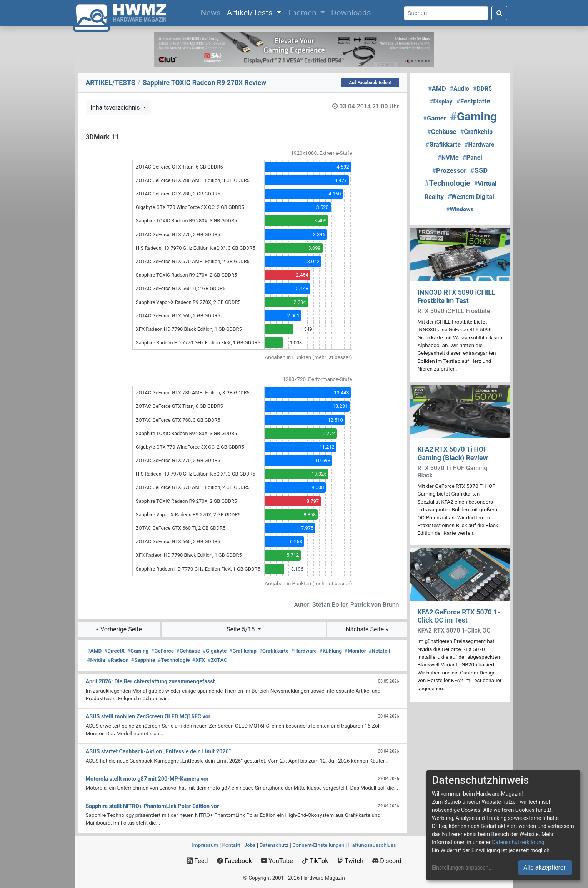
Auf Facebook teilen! (370, 83)
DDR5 (482, 89)
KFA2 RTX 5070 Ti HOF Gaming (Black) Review (453, 453)
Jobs (250, 845)
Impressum (205, 845)
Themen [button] (303, 13)
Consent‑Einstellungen (318, 845)
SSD (479, 170)
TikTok (315, 861)
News (212, 12)
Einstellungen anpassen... (462, 868)
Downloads (351, 13)
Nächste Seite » (367, 629)
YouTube (277, 861)
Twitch (350, 861)
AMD (95, 651)
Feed (197, 861)
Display (441, 102)
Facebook (234, 861)
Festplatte (473, 101)
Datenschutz (274, 845)
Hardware (304, 651)
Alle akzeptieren (545, 867)
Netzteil (380, 651)
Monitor (355, 651)
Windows (460, 209)
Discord (387, 861)
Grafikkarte (274, 651)
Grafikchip (243, 651)
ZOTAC (217, 660)
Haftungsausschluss (372, 845)
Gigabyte (215, 651)
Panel (472, 158)
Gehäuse (188, 651)
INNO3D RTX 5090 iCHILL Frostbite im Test (457, 296)
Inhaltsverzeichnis (116, 108)
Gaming (138, 651)
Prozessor (449, 170)
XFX (199, 660)
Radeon (118, 660)
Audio (460, 89)
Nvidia (96, 660)
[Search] (446, 13)
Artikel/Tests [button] (251, 13)
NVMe (448, 158)
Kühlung (331, 651)
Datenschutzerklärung (518, 842)
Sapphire (143, 660)
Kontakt (231, 845)
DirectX (114, 651)
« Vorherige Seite (119, 629)
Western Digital (471, 197)
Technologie (174, 660)
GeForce (162, 651)
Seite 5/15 (241, 629)
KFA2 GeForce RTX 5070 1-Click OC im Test (459, 616)
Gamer (435, 118)
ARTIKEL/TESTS (111, 83)
